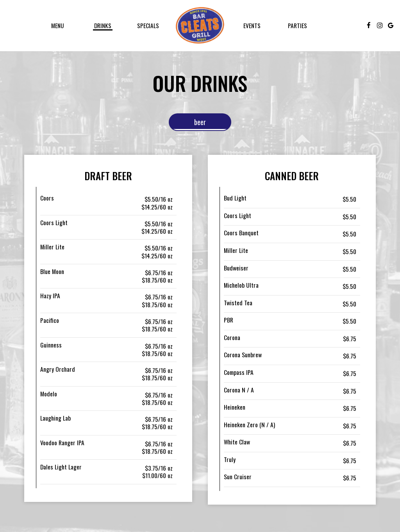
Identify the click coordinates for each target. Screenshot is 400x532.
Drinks (103, 25)
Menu (58, 25)
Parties (297, 25)
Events (252, 25)
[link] (200, 25)
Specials (148, 25)
